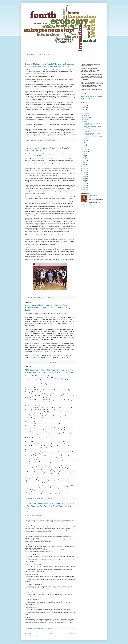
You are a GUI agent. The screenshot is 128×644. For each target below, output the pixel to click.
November (86, 113)
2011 (84, 179)
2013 (84, 175)
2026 (84, 105)
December (86, 111)
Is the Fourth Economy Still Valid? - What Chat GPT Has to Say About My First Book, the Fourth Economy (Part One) (49, 506)
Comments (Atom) (36, 636)
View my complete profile (87, 206)
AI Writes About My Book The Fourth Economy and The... (92, 134)
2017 (84, 166)
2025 (84, 107)
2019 (84, 162)
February (86, 149)
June (85, 141)
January (86, 151)
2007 (84, 187)
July (85, 122)
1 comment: (40, 140)
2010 (84, 181)
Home (50, 633)
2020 (84, 160)
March (85, 147)
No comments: (40, 297)
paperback (89, 66)
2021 (84, 158)
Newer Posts (28, 633)
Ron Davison (94, 196)
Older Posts (72, 633)
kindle (82, 66)
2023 (84, 154)
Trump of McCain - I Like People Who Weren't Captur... (92, 124)
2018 (84, 164)
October (86, 115)
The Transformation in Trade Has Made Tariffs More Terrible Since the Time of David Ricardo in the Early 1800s (48, 308)
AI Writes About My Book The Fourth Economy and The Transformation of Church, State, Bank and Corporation (49, 371)
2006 (84, 189)
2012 (84, 177)
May (85, 143)
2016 (84, 168)
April (85, 145)
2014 (84, 173)
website (100, 90)
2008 (84, 185)
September (87, 117)
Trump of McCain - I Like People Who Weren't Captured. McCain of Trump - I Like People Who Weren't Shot (49, 65)
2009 (84, 183)
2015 (84, 170)
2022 (84, 156)
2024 (84, 109)
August (86, 119)
